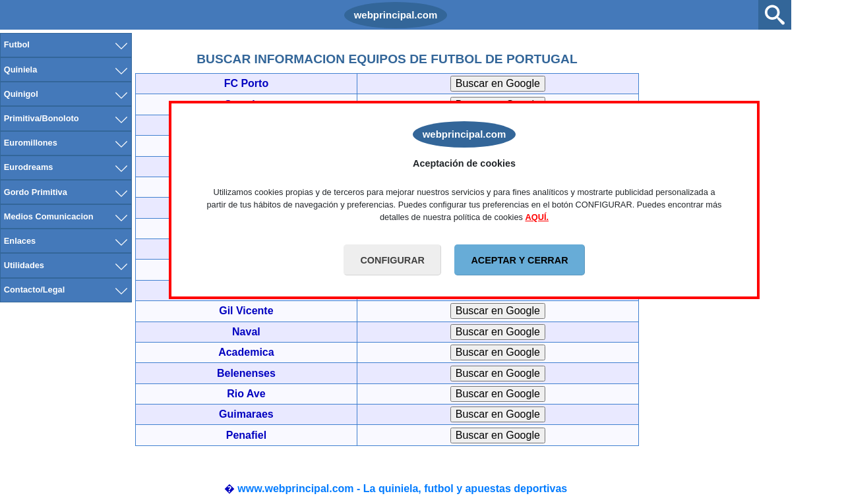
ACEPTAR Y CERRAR (519, 260)
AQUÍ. (537, 217)
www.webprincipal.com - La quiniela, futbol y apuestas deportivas (402, 489)
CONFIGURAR (392, 260)
